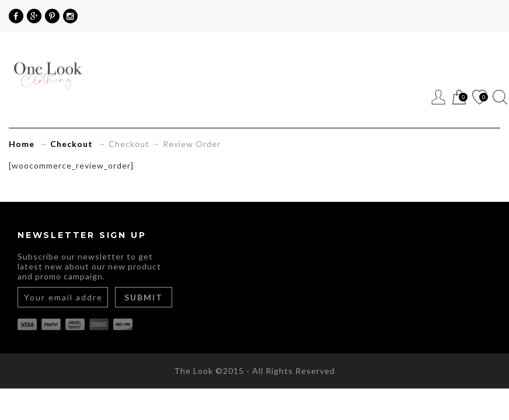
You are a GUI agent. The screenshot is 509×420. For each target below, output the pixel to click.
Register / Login (439, 97)
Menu (418, 97)
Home (22, 144)
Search (500, 97)
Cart (459, 98)
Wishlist (480, 98)
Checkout (72, 144)
